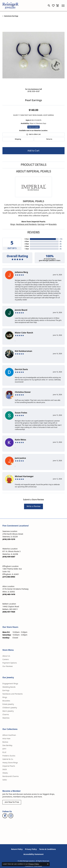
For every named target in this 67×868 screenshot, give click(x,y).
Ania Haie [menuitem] (6, 738)
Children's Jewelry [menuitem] (10, 708)
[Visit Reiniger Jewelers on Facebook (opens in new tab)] (5, 816)
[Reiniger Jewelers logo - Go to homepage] (10, 6)
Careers (6, 659)
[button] (49, 6)
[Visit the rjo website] (36, 831)
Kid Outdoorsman (23, 351)
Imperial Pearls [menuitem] (9, 766)
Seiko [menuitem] (5, 780)
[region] (33, 55)
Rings (13, 224)
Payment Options (10, 663)
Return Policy (17, 849)
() (61, 239)
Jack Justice (20, 458)
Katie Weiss (20, 440)
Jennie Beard (21, 310)
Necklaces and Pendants (26, 224)
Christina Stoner (23, 392)
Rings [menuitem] (5, 697)
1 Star (27, 249)
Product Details (34, 165)
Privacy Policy (31, 849)
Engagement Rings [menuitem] (10, 684)
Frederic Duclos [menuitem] (9, 756)
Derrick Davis (21, 369)
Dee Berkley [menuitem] (7, 745)
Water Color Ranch (24, 333)
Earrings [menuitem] (6, 690)
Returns (49, 139)
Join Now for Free (12, 802)
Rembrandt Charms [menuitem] (11, 776)
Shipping (18, 139)
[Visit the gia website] (22, 831)
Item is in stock (33, 127)
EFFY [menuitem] (4, 749)
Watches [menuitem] (6, 718)
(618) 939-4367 (33, 91)
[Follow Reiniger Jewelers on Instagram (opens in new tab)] (11, 816)
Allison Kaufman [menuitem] (9, 735)
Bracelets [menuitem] (6, 701)
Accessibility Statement (33, 854)
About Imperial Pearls (34, 171)
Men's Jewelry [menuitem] (8, 711)
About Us (6, 656)
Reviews (33, 232)
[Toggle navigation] (63, 6)
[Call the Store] (9, 539)
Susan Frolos (21, 413)
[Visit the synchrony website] (44, 831)
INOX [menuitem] (5, 769)
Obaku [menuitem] (5, 773)
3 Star (27, 244)
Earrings (41, 224)
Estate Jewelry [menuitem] (8, 704)
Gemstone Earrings (11, 16)
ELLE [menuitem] (4, 752)
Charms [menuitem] (6, 714)
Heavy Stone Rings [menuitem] (10, 763)
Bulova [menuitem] (5, 742)
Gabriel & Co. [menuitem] (8, 759)
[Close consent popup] (48, 864)
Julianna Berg (21, 272)
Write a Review (33, 506)
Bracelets (53, 224)
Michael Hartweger (24, 476)
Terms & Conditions (47, 849)
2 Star (27, 246)
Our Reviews (8, 666)
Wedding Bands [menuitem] (9, 687)
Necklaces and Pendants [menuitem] (13, 694)
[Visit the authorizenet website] (29, 831)
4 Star (27, 241)
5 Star (27, 239)
